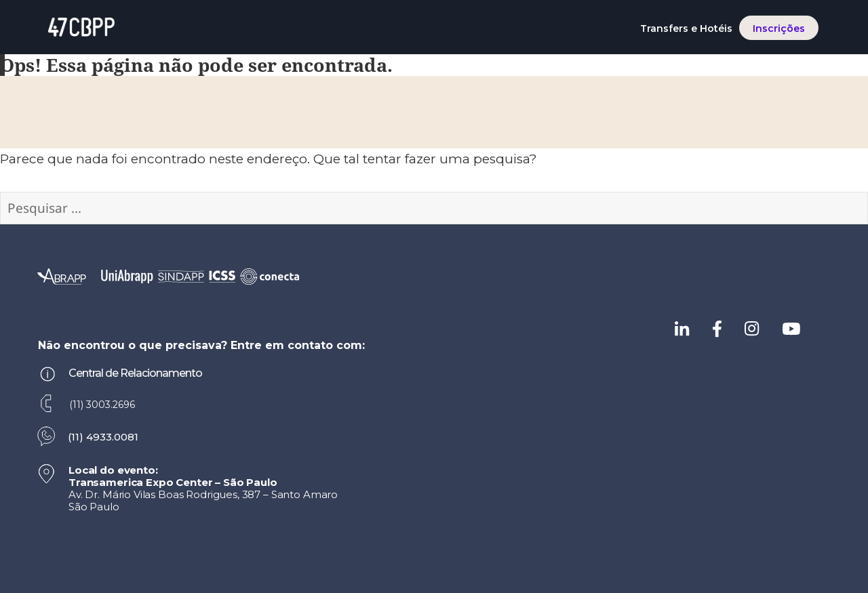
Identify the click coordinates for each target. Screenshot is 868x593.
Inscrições (779, 28)
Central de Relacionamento (135, 373)
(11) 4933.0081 (103, 437)
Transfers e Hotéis (686, 28)
